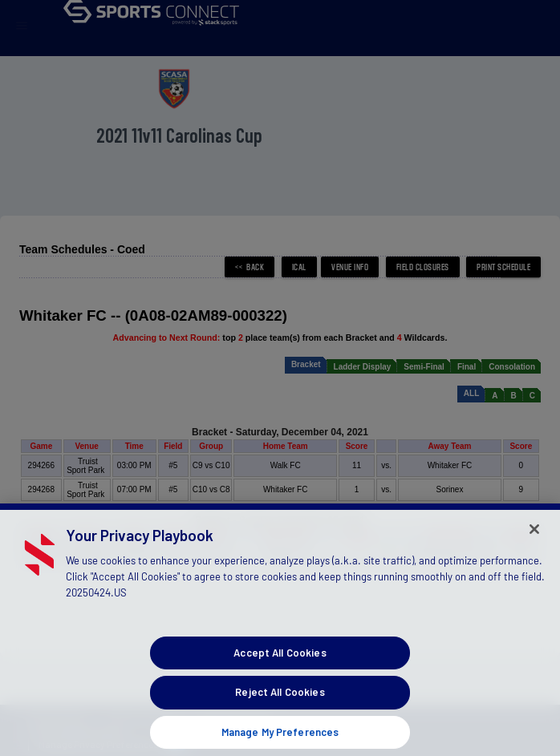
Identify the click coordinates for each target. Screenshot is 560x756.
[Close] (534, 539)
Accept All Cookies (280, 662)
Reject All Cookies (280, 702)
